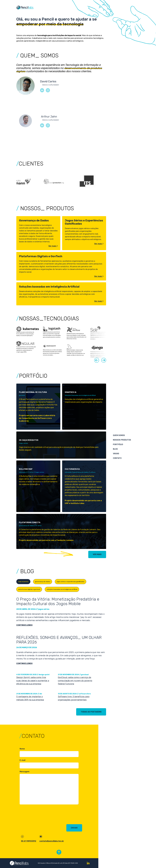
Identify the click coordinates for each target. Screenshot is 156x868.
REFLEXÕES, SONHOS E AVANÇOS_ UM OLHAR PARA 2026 (59, 640)
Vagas (116, 454)
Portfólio (118, 444)
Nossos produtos (122, 440)
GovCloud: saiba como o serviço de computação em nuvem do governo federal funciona (75, 681)
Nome (22, 749)
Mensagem (24, 772)
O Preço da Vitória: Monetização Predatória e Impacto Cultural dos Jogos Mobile (58, 601)
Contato (117, 458)
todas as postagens (91, 712)
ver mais (97, 554)
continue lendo (24, 625)
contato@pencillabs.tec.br (52, 841)
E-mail (22, 760)
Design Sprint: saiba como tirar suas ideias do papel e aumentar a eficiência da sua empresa (33, 681)
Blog (115, 449)
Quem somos (119, 435)
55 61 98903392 (29, 841)
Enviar (74, 828)
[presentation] (37, 814)
